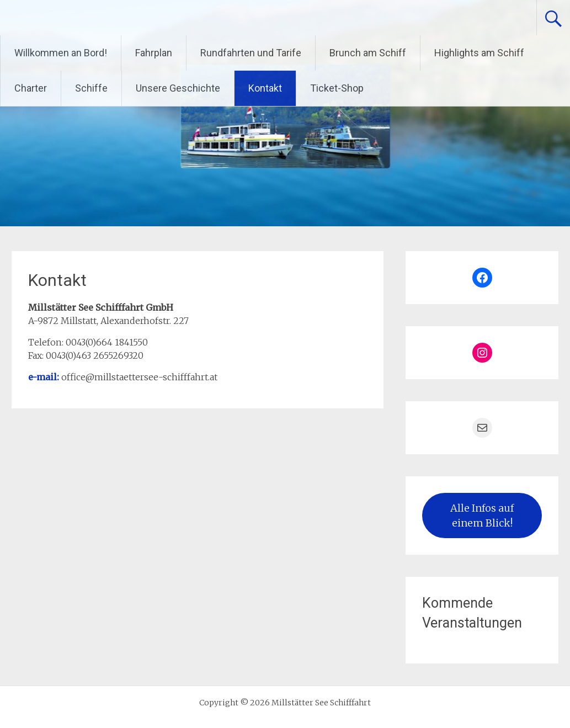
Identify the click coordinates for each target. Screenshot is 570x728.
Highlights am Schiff (479, 53)
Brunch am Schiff (368, 53)
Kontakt (265, 88)
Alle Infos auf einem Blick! (482, 516)
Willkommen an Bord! (61, 53)
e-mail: (45, 377)
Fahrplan (154, 53)
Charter (31, 88)
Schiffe (91, 88)
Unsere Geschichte (178, 88)
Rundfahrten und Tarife (251, 53)
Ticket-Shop (337, 88)
